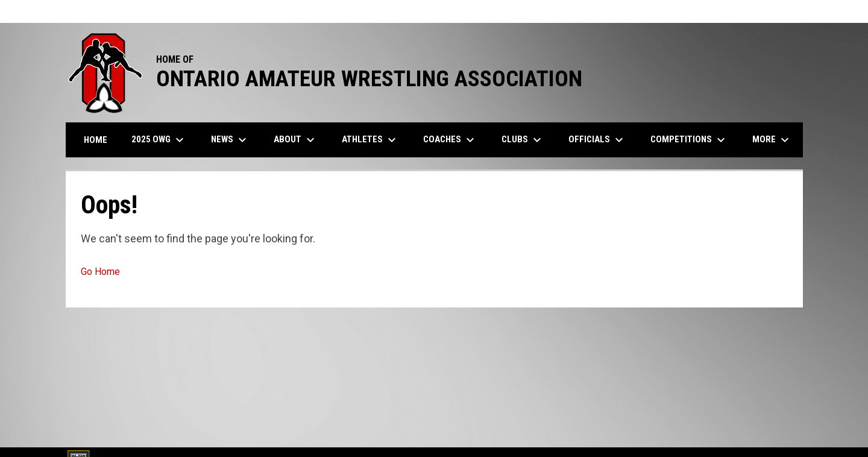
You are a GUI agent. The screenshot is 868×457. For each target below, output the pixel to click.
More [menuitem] (772, 140)
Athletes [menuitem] (370, 140)
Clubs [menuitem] (523, 140)
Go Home (100, 272)
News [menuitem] (230, 140)
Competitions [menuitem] (689, 140)
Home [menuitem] (96, 140)
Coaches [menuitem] (450, 140)
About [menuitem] (296, 140)
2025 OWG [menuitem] (159, 140)
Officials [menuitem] (597, 140)
